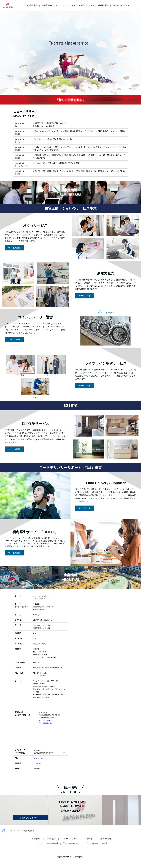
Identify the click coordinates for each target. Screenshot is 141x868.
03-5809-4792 (48, 720)
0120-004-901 (38, 758)
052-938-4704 (42, 676)
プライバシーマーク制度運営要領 (22, 831)
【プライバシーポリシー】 (47, 843)
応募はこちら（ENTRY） (31, 818)
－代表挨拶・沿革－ (121, 5)
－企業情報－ (32, 5)
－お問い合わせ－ (86, 5)
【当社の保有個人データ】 (96, 843)
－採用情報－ (103, 5)
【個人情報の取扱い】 (72, 843)
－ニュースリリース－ (66, 5)
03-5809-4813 (48, 723)
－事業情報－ (47, 5)
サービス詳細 (14, 248)
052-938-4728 (42, 673)
